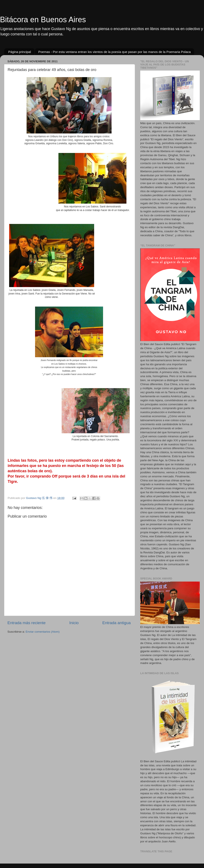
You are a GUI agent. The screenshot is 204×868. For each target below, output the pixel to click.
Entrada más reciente (27, 623)
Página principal (20, 52)
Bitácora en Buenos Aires (43, 20)
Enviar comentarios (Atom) (43, 632)
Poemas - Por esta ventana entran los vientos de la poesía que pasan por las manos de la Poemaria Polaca (114, 52)
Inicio (74, 623)
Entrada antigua (117, 623)
